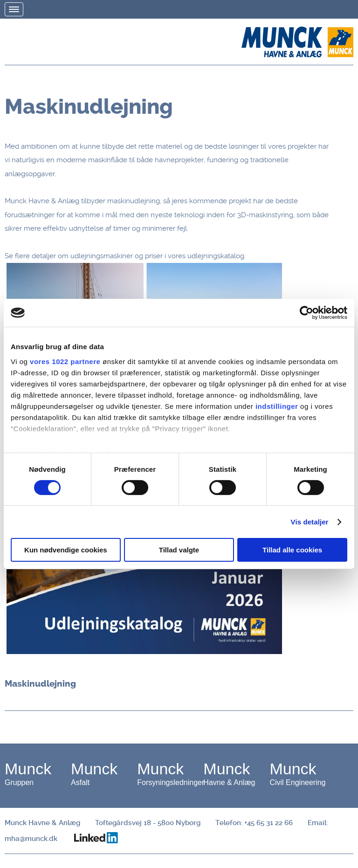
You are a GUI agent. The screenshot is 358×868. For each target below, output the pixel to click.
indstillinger (277, 406)
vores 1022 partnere (65, 361)
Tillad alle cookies (292, 550)
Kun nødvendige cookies (66, 550)
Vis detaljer (310, 522)
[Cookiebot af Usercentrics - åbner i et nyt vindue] (306, 313)
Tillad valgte (179, 550)
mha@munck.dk (31, 839)
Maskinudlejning (40, 684)
